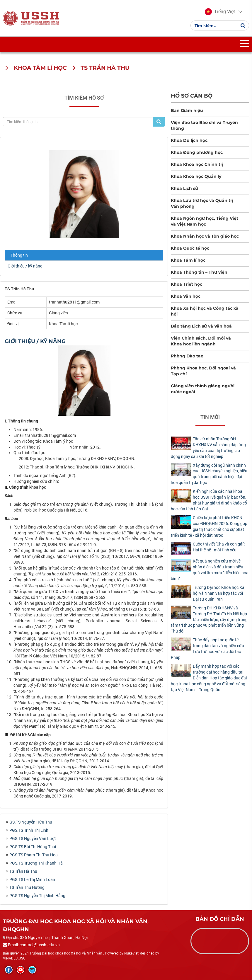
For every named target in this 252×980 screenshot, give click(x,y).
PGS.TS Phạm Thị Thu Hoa (34, 855)
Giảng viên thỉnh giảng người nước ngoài (203, 389)
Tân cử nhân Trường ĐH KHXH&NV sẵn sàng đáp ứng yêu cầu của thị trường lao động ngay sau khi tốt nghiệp (208, 448)
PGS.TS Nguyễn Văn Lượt (33, 838)
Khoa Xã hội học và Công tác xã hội (205, 311)
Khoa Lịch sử (184, 188)
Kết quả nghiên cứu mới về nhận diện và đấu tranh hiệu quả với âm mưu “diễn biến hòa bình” (210, 570)
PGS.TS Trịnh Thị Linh (29, 830)
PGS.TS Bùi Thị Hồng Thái (33, 847)
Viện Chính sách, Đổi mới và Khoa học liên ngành (201, 341)
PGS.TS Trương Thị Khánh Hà (36, 863)
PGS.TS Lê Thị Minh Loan (32, 880)
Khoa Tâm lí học (188, 260)
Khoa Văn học (186, 296)
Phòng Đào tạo (187, 356)
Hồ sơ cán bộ (192, 96)
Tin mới (210, 417)
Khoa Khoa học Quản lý (196, 176)
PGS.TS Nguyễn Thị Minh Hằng (37, 896)
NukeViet (131, 953)
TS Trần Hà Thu (23, 871)
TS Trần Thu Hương (27, 887)
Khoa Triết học (187, 284)
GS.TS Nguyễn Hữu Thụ (31, 822)
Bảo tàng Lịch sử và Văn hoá (201, 326)
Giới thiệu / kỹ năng (25, 266)
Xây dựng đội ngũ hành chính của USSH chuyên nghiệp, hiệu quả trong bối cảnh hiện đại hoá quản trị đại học (209, 474)
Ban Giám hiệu (187, 110)
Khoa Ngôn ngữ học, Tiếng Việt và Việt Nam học (205, 221)
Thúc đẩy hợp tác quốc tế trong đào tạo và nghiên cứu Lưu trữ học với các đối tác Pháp (207, 649)
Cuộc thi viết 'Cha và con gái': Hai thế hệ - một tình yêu (219, 547)
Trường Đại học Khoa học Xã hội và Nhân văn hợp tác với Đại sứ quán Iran (219, 593)
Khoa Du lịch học (189, 140)
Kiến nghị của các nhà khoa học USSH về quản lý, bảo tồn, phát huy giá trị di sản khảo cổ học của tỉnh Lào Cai (209, 500)
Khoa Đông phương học (197, 152)
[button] (220, 12)
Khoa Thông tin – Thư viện (199, 272)
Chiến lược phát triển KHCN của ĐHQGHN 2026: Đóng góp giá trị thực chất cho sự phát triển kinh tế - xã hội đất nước (209, 526)
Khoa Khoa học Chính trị (197, 164)
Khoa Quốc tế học (190, 248)
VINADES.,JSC (14, 958)
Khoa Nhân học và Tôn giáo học (205, 236)
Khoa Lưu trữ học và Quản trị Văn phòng (202, 203)
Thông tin (19, 255)
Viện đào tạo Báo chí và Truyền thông (204, 125)
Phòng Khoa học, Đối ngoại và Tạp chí (203, 371)
